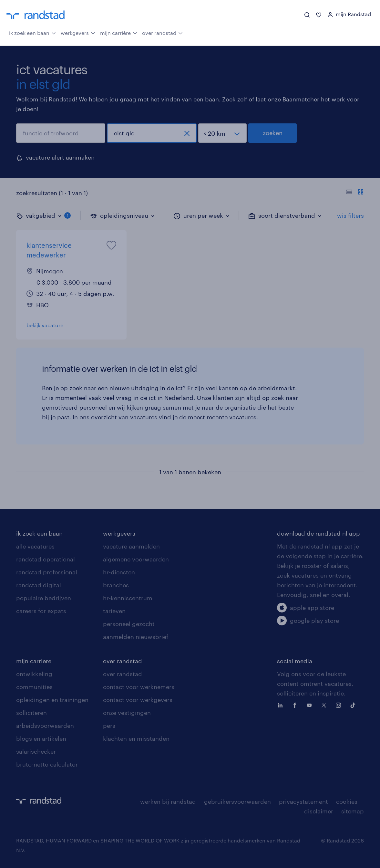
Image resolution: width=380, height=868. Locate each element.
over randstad (162, 32)
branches (116, 585)
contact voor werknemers (139, 687)
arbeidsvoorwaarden (45, 726)
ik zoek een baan (32, 32)
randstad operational (46, 559)
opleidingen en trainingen (52, 700)
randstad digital (39, 585)
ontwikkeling (34, 674)
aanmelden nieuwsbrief (136, 637)
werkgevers (78, 32)
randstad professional (47, 572)
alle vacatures (35, 546)
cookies (347, 801)
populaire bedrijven (44, 598)
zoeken (273, 133)
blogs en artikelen (41, 738)
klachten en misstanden (136, 738)
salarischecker (36, 751)
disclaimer (319, 811)
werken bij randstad (168, 801)
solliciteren (31, 713)
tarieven (114, 611)
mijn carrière (119, 32)
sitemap (353, 811)
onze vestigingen (127, 713)
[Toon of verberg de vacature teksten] (355, 193)
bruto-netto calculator (47, 764)
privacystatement (303, 801)
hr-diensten (119, 572)
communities (34, 687)
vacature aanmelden (131, 546)
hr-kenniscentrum (128, 598)
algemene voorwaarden (136, 559)
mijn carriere (34, 661)
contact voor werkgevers (138, 700)
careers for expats (41, 611)
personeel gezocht (129, 624)
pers (109, 726)
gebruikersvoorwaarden (237, 801)
